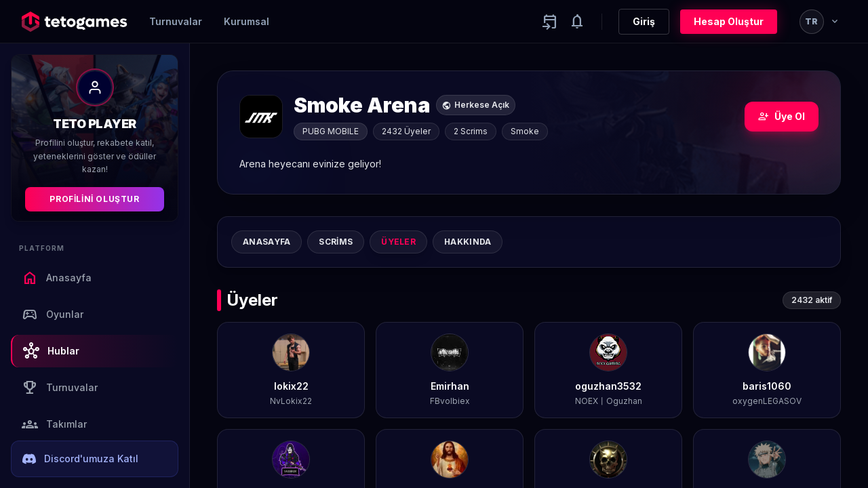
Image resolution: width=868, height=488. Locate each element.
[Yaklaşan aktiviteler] (550, 22)
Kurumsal (246, 21)
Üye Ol (782, 117)
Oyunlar (53, 314)
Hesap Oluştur (729, 21)
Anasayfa (57, 278)
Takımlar (54, 424)
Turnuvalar (176, 21)
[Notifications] (577, 22)
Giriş (644, 21)
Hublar (51, 351)
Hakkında (468, 242)
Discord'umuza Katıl (80, 459)
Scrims (336, 242)
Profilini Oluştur (94, 199)
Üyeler (398, 242)
